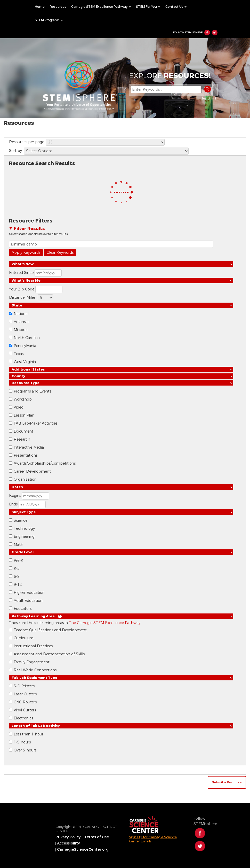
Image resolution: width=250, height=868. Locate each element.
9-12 (18, 585)
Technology (24, 529)
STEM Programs (49, 20)
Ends (13, 504)
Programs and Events (32, 391)
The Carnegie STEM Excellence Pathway (105, 623)
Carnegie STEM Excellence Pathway (101, 7)
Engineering (24, 537)
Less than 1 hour (29, 734)
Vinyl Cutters (25, 710)
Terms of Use (97, 837)
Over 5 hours (25, 750)
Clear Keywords (60, 253)
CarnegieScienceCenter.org (83, 850)
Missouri (21, 330)
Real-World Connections (35, 670)
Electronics (23, 718)
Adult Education (28, 601)
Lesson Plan (24, 415)
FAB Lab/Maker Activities (35, 423)
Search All (209, 98)
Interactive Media (29, 447)
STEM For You (148, 7)
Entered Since (21, 273)
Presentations (26, 455)
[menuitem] (40, 7)
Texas (19, 354)
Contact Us (176, 7)
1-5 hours (22, 742)
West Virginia (25, 362)
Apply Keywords (26, 253)
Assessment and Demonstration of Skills (49, 654)
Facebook (207, 33)
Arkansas (21, 322)
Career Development (32, 471)
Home (40, 7)
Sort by (15, 151)
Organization (25, 479)
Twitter (215, 33)
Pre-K (18, 561)
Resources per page (27, 142)
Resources (58, 7)
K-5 (17, 569)
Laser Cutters (25, 694)
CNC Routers (25, 702)
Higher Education (29, 593)
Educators (23, 609)
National (21, 314)
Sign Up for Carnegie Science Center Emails (153, 839)
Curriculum (24, 638)
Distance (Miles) (23, 298)
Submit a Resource (227, 782)
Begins (15, 496)
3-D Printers (24, 686)
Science (21, 521)
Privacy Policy (68, 837)
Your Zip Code (22, 289)
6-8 (17, 577)
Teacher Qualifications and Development (50, 630)
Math (18, 545)
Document (23, 431)
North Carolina (27, 338)
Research (22, 439)
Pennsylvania (25, 346)
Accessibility (68, 843)
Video (19, 407)
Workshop (23, 399)
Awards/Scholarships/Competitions (45, 463)
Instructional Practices (33, 646)
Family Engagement (32, 662)
